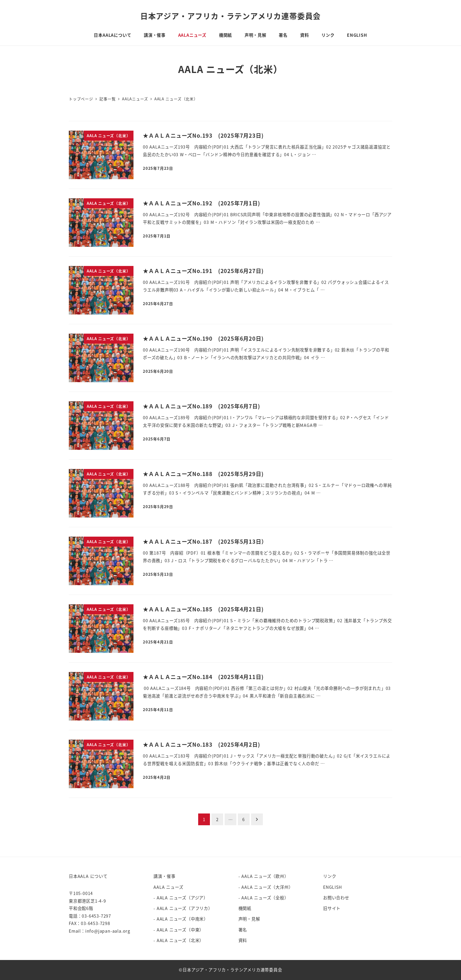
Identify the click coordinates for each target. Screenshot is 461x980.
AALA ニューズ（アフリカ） (185, 908)
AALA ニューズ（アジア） (182, 898)
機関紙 (245, 908)
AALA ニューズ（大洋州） (267, 887)
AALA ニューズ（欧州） (265, 876)
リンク (330, 876)
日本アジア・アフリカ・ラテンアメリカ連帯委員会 (230, 16)
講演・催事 (164, 876)
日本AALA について (88, 876)
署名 (243, 930)
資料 (243, 940)
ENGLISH (333, 887)
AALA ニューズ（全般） (265, 898)
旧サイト (332, 908)
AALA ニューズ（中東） (180, 930)
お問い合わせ (336, 898)
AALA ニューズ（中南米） (182, 919)
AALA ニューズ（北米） (180, 940)
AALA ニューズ (168, 887)
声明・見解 (249, 919)
